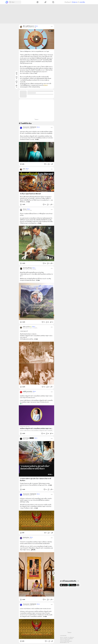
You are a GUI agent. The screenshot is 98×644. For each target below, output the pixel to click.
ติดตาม (36, 26)
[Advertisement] (49, 14)
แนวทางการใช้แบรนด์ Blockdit (66, 641)
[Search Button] (10, 2)
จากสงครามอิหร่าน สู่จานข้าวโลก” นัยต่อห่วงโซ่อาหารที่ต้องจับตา (35, 479)
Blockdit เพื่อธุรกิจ (63, 642)
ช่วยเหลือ (65, 637)
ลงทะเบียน (82, 2)
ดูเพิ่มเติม (33, 550)
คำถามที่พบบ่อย (71, 637)
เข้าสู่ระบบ (75, 2)
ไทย (68, 642)
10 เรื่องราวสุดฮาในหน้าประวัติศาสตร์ (30, 194)
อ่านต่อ (37, 139)
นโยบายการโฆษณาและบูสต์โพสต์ (66, 639)
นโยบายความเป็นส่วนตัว (65, 640)
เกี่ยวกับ (61, 637)
